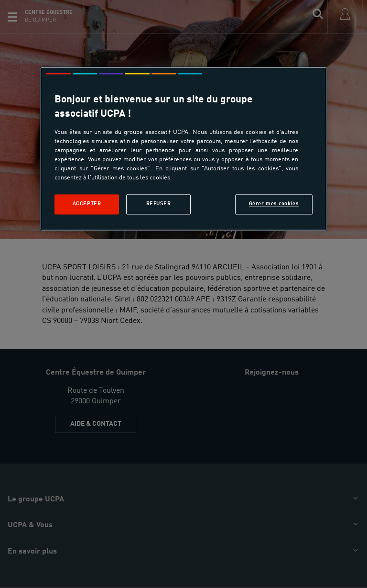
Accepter (87, 204)
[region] (183, 149)
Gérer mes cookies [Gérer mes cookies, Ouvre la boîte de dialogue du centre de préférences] (274, 204)
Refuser (159, 204)
